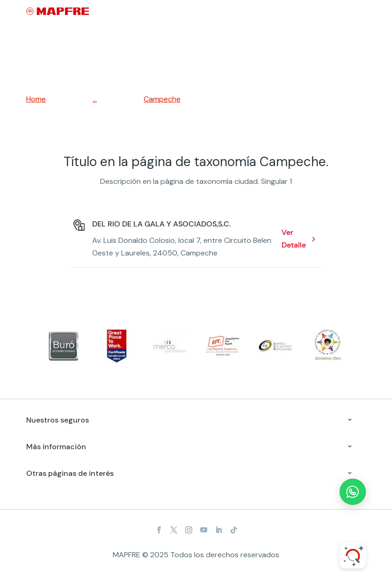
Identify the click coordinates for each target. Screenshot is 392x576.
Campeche (162, 99)
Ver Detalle (294, 239)
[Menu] (360, 12)
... (95, 99)
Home (36, 99)
